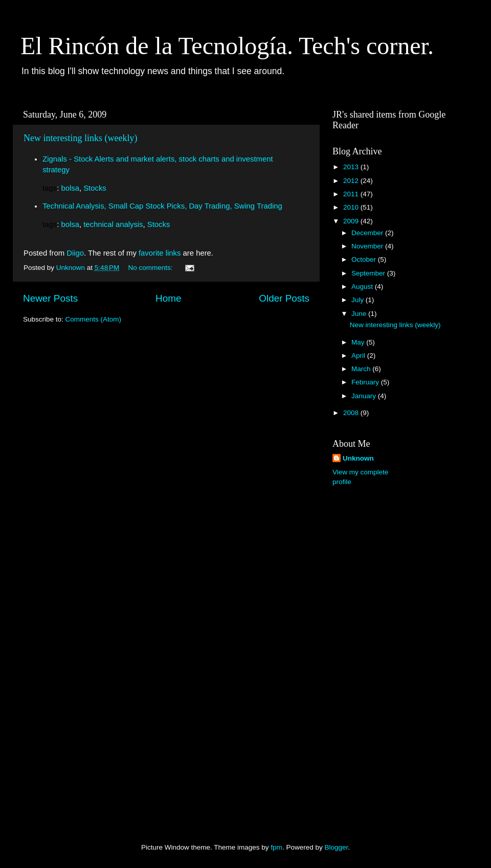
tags (50, 188)
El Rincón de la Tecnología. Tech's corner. (227, 46)
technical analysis (113, 224)
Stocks (95, 188)
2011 (352, 194)
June (360, 314)
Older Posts (284, 298)
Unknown (358, 458)
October (365, 259)
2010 (352, 207)
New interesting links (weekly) (80, 138)
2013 (352, 167)
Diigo (75, 253)
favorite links (160, 253)
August (363, 287)
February (366, 382)
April (359, 356)
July (359, 300)
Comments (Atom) (94, 319)
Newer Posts (50, 298)
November (368, 246)
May (359, 342)
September (369, 273)
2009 (352, 221)
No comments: (152, 268)
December (368, 233)
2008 (352, 413)
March (362, 369)
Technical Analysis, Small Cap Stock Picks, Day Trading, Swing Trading (162, 206)
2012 (352, 181)
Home (168, 298)
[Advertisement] (373, 656)
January (365, 396)
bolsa (70, 188)
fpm (276, 847)
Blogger (336, 847)
